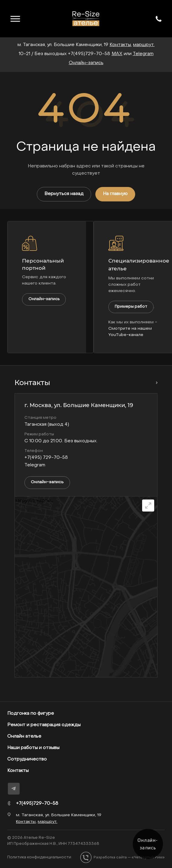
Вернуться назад (64, 194)
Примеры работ (131, 307)
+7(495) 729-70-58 (46, 458)
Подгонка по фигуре (31, 714)
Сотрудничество (27, 759)
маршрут (143, 45)
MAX (117, 54)
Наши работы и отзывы (33, 748)
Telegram (143, 54)
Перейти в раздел (155, 383)
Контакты (18, 771)
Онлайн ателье (24, 736)
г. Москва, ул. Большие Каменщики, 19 (79, 405)
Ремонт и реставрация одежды (44, 725)
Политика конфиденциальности (39, 857)
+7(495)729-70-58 (89, 54)
